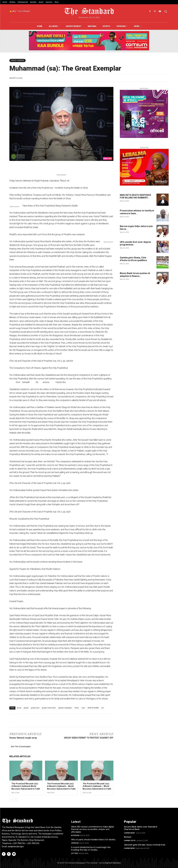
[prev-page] (11, 800)
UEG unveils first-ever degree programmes (135, 243)
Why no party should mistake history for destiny (93, 839)
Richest (128, 837)
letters (77, 708)
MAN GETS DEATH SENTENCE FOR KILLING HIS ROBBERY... (135, 196)
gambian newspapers (65, 708)
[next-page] (15, 800)
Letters (75, 853)
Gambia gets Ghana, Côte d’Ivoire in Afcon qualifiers (133, 259)
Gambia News (129, 833)
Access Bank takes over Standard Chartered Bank (141, 828)
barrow (19, 708)
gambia (26, 708)
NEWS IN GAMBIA (93, 708)
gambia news (35, 708)
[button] (166, 11)
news (83, 708)
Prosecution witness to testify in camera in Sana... (137, 212)
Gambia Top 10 (130, 840)
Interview (75, 835)
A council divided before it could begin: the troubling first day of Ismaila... (91, 849)
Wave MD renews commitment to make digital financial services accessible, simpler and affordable (92, 829)
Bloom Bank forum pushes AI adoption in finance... (135, 275)
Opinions (75, 843)
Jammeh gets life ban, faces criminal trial (144, 845)
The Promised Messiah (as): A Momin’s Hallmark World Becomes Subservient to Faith (26, 786)
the (103, 708)
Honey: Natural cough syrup (23, 738)
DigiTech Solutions (113, 863)
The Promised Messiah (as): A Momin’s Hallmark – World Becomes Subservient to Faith (61, 786)
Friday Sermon (18, 60)
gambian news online (49, 708)
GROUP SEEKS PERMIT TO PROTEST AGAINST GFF (89, 738)
